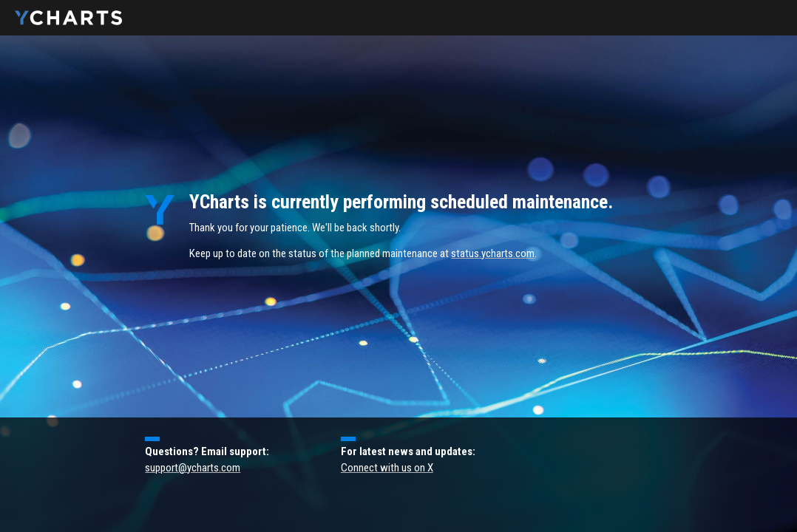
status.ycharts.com (493, 253)
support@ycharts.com (193, 468)
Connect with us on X (387, 468)
